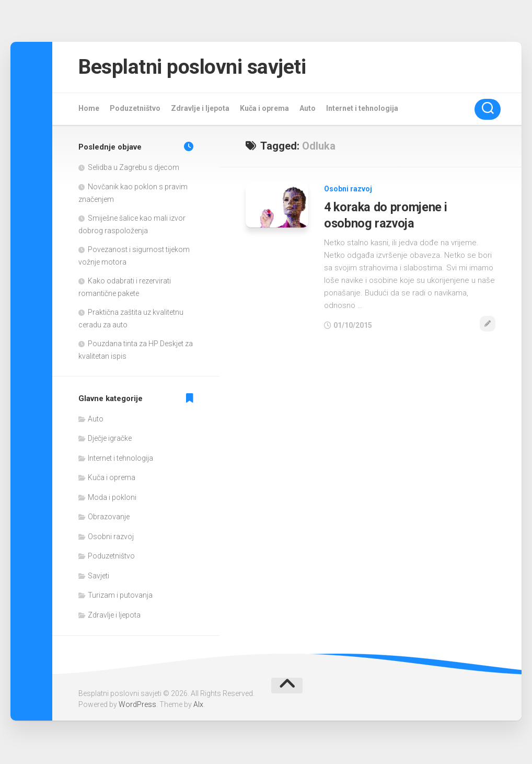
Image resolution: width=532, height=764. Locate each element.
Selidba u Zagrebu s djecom (134, 169)
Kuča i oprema (264, 110)
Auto (308, 110)
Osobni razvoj (348, 190)
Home (89, 110)
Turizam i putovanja (120, 597)
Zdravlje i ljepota (200, 110)
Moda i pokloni (112, 499)
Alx (198, 706)
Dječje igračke (110, 440)
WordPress (137, 706)
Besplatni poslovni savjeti (200, 68)
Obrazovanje (109, 518)
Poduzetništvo (135, 110)
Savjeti (99, 577)
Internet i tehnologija (362, 110)
